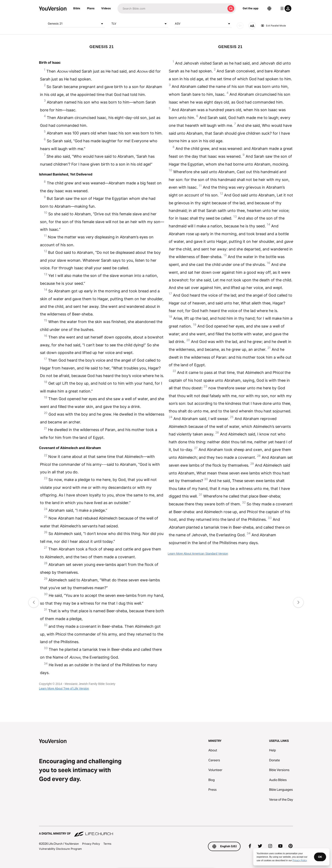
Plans (91, 8)
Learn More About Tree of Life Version (64, 688)
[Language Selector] (269, 8)
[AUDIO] (240, 26)
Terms (107, 844)
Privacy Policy (91, 844)
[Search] (172, 8)
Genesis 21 (76, 24)
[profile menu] (285, 8)
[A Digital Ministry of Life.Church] (166, 832)
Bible (77, 8)
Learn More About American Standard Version (198, 554)
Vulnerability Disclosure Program (60, 849)
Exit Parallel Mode (273, 26)
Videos (106, 8)
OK (320, 857)
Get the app (250, 8)
